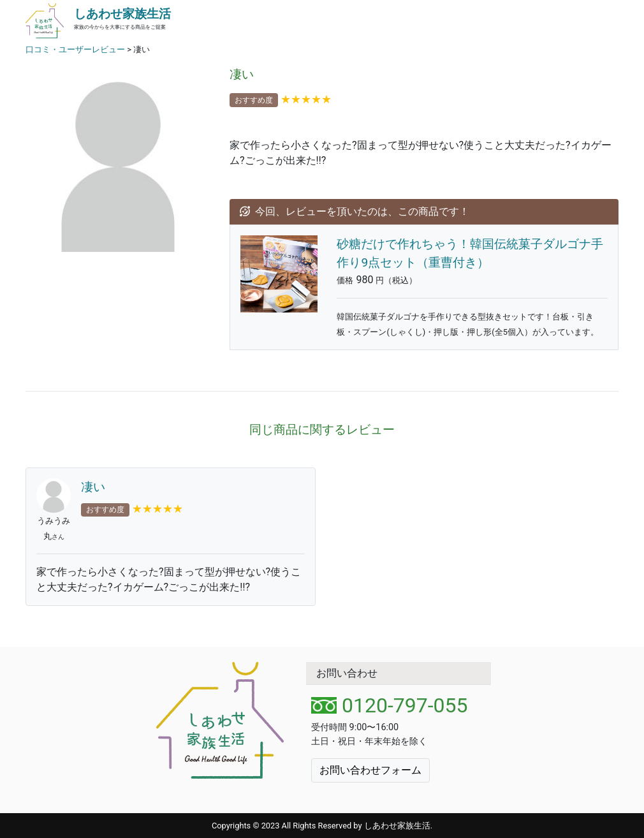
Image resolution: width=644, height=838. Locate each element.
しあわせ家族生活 (122, 14)
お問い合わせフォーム (370, 770)
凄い (93, 487)
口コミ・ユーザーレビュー (75, 49)
